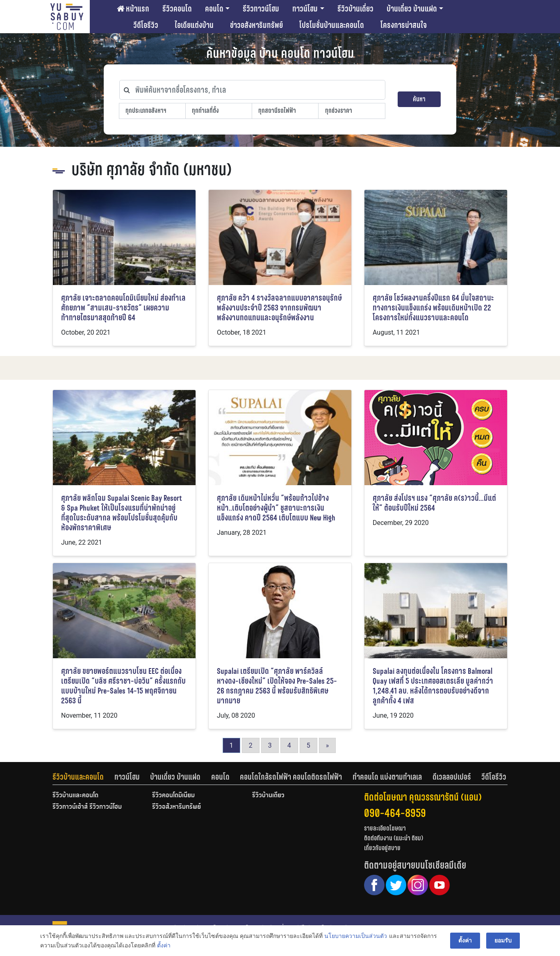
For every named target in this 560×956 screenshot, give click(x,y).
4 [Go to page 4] (289, 745)
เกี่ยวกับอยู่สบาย (382, 848)
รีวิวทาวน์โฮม (261, 9)
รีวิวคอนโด (177, 9)
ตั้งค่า (164, 945)
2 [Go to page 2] (251, 745)
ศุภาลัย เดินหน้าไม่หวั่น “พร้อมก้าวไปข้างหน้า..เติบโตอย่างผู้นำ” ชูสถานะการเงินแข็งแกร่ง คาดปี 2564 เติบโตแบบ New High (276, 508)
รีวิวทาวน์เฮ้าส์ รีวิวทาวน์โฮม (87, 807)
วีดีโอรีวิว (146, 25)
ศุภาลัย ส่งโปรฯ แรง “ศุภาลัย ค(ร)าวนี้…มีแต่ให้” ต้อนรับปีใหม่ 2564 (434, 503)
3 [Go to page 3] (270, 745)
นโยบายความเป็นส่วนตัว (356, 936)
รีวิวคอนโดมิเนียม (173, 796)
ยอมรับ (503, 940)
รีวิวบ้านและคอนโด (78, 777)
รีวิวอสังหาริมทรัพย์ (176, 807)
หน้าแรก (133, 9)
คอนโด (214, 9)
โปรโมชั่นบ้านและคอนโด (332, 25)
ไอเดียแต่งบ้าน (194, 25)
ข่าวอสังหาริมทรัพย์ (256, 25)
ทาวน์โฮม (305, 9)
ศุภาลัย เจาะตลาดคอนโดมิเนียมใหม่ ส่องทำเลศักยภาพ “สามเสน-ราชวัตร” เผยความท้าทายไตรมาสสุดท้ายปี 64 (123, 308)
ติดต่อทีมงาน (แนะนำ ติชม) (394, 838)
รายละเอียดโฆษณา (385, 828)
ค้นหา (419, 99)
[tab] (83, 777)
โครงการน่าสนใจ (404, 25)
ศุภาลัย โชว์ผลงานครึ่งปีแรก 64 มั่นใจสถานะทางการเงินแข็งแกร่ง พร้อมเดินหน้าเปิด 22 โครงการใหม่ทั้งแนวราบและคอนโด (433, 308)
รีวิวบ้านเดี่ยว (355, 9)
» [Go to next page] (328, 745)
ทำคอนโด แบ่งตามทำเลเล (387, 777)
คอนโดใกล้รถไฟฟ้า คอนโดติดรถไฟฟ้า (291, 777)
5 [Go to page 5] (308, 745)
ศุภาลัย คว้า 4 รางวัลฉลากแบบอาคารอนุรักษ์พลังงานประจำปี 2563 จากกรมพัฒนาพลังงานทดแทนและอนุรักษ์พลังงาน (279, 308)
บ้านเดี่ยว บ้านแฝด (412, 9)
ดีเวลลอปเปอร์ (452, 777)
